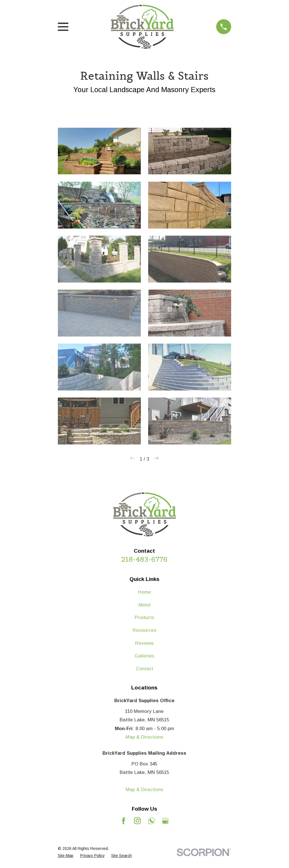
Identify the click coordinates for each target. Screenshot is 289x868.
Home (144, 592)
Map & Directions (144, 737)
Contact (144, 669)
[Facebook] (124, 821)
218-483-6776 (144, 559)
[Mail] (152, 821)
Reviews (144, 643)
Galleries (144, 656)
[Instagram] (137, 821)
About (144, 605)
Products (144, 618)
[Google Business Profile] (165, 821)
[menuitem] (66, 856)
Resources (144, 630)
